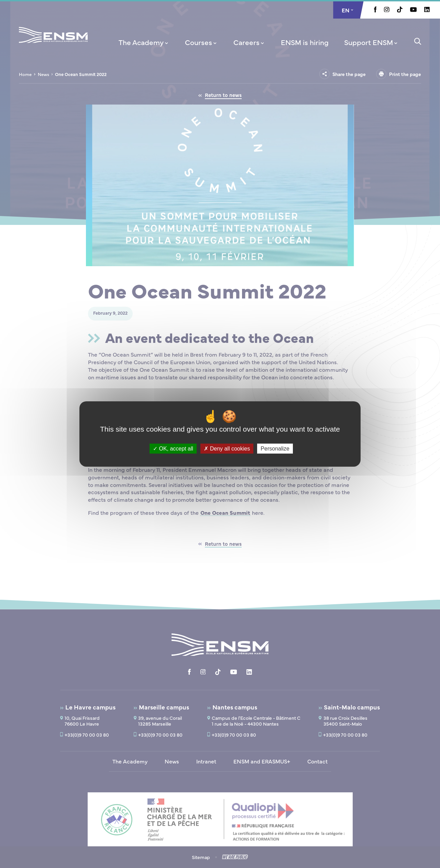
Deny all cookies (227, 449)
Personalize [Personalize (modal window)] (275, 449)
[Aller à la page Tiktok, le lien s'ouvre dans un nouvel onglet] (400, 10)
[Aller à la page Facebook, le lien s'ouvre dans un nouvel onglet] (375, 10)
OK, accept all (173, 449)
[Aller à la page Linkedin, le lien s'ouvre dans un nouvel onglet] (427, 10)
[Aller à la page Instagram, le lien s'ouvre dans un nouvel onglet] (387, 10)
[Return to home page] (53, 44)
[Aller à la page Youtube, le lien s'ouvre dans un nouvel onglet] (413, 10)
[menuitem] (144, 42)
